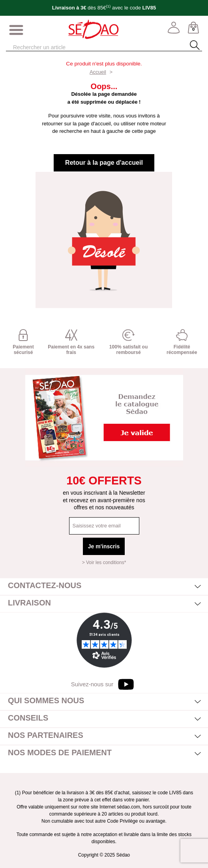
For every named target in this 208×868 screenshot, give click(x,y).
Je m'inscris (104, 546)
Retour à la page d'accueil (104, 163)
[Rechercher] (91, 47)
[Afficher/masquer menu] (16, 30)
